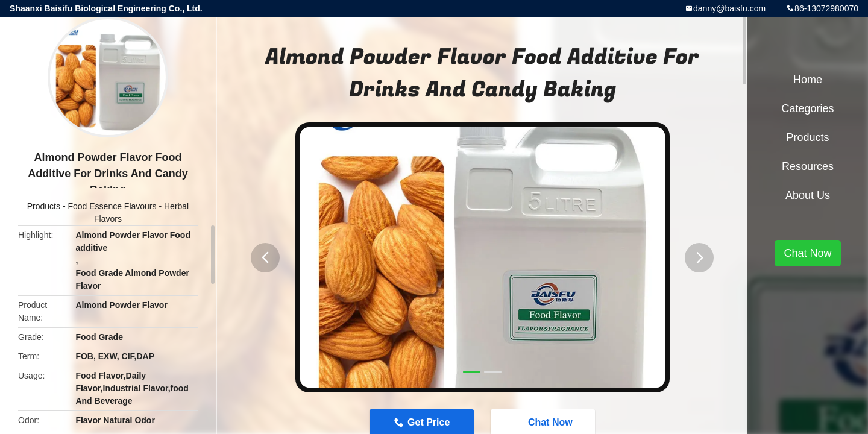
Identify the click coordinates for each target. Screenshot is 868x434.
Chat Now (807, 253)
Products (44, 206)
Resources (808, 166)
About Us (808, 195)
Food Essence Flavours (112, 206)
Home (808, 80)
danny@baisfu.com (729, 8)
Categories (807, 108)
